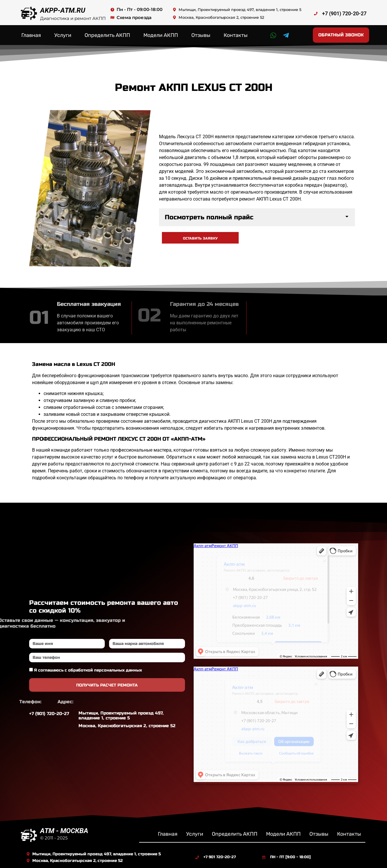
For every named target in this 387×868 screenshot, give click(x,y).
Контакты (236, 35)
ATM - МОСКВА (64, 831)
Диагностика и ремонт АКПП (73, 18)
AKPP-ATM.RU (63, 10)
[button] (257, 217)
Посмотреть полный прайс (209, 217)
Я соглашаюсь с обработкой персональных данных (88, 670)
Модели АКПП (161, 35)
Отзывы (201, 35)
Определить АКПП (107, 35)
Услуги (63, 35)
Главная (31, 35)
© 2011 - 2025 (54, 838)
